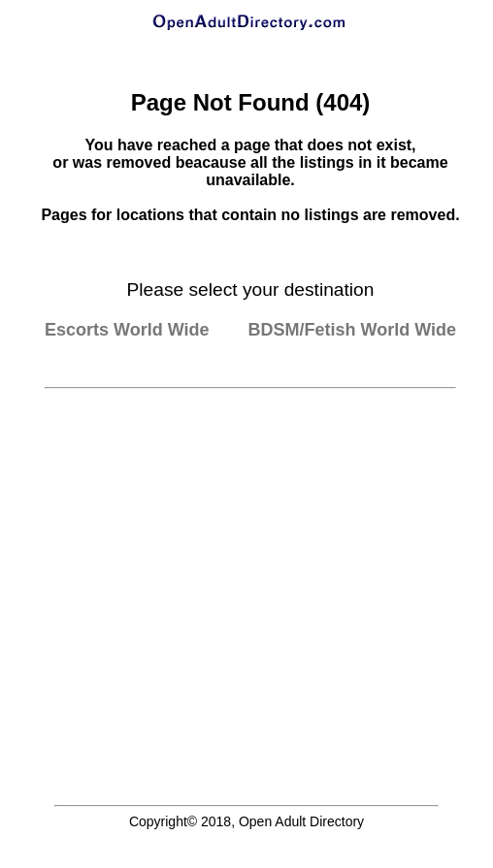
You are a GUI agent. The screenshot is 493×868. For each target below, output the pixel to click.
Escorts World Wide (127, 330)
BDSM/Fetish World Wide (353, 330)
